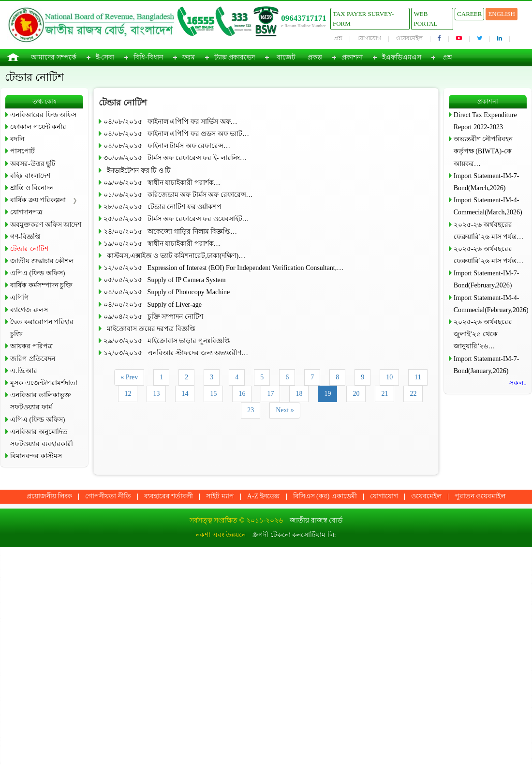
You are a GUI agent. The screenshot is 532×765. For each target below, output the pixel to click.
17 (270, 394)
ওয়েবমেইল (409, 38)
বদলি (17, 139)
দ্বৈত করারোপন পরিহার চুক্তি (42, 328)
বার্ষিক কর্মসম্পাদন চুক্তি (41, 285)
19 (327, 394)
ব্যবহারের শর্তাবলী (169, 496)
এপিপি (20, 298)
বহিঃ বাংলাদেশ (30, 176)
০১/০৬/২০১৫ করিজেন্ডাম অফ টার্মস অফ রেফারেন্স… (178, 195)
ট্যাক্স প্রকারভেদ (235, 57)
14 (185, 394)
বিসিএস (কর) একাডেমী (325, 496)
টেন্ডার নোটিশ (29, 249)
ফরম (189, 57)
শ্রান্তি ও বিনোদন (32, 188)
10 (389, 377)
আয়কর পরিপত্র (31, 346)
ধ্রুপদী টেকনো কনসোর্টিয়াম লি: (294, 535)
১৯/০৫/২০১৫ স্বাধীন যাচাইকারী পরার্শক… (162, 244)
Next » (285, 410)
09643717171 (304, 18)
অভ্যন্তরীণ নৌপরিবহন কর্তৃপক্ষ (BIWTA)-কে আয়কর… (483, 151)
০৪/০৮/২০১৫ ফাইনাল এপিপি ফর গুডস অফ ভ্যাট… (176, 134)
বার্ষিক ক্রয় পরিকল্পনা (38, 200)
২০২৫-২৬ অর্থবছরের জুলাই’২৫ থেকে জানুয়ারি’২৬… (483, 334)
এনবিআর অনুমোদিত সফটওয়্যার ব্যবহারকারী (42, 438)
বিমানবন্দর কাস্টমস (36, 456)
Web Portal (425, 19)
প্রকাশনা (352, 57)
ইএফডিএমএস (402, 57)
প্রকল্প (315, 57)
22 (413, 394)
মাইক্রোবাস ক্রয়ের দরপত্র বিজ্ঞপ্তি (149, 329)
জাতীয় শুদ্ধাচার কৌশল (42, 261)
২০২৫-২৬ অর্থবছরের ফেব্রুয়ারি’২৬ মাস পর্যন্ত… (489, 231)
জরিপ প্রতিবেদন (33, 359)
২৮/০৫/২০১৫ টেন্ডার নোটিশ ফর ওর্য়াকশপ (163, 207)
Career (469, 14)
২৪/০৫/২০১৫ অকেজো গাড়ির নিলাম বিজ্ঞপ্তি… (170, 232)
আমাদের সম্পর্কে (54, 57)
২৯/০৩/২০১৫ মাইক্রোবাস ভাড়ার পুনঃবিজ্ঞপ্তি (167, 341)
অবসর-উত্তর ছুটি (33, 164)
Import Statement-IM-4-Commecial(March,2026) (488, 206)
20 (356, 394)
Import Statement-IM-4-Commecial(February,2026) (490, 304)
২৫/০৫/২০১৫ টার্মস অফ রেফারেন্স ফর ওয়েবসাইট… (176, 219)
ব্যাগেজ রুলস (29, 310)
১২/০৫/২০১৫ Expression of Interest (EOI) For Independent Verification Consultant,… (223, 268)
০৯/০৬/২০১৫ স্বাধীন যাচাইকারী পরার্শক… (162, 183)
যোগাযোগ (369, 38)
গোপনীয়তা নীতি (108, 496)
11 (418, 377)
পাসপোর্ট (22, 151)
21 (384, 394)
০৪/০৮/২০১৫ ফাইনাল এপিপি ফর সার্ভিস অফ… (170, 122)
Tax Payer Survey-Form (363, 19)
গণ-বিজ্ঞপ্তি (25, 237)
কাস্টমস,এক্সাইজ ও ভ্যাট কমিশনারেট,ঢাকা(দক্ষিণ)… (174, 256)
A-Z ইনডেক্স (264, 496)
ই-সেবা (105, 57)
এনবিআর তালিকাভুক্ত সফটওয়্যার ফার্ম (41, 401)
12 (128, 394)
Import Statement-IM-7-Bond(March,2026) (487, 182)
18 (299, 394)
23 (251, 410)
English (502, 14)
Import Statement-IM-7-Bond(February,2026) (487, 279)
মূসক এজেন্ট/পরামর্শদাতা (44, 383)
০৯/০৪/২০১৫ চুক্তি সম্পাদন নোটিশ (153, 317)
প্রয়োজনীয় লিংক (50, 496)
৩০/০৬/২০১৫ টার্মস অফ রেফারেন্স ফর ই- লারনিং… (175, 158)
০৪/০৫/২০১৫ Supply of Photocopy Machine (167, 292)
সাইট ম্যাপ (220, 496)
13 (156, 394)
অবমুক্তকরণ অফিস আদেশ (46, 225)
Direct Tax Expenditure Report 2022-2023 (485, 121)
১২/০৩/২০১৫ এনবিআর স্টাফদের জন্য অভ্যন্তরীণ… (176, 353)
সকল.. (518, 383)
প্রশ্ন (338, 38)
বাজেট (286, 57)
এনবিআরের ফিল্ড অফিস (43, 115)
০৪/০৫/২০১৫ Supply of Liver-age (153, 305)
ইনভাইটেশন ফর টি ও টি (137, 171)
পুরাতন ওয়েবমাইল (480, 496)
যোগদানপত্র (26, 212)
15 (213, 394)
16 (242, 394)
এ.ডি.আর (24, 371)
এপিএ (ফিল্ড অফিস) (37, 273)
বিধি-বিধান (148, 57)
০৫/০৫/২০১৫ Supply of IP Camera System (164, 280)
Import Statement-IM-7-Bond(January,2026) (487, 365)
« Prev (129, 377)
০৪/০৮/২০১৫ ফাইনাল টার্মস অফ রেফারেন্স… (167, 146)
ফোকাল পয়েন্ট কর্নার (38, 127)
